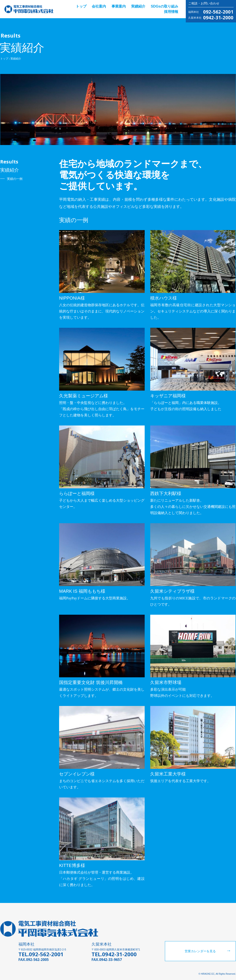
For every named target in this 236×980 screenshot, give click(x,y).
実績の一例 (15, 179)
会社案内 (99, 6)
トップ (81, 6)
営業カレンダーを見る (200, 951)
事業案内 (119, 6)
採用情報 (171, 12)
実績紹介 (138, 6)
